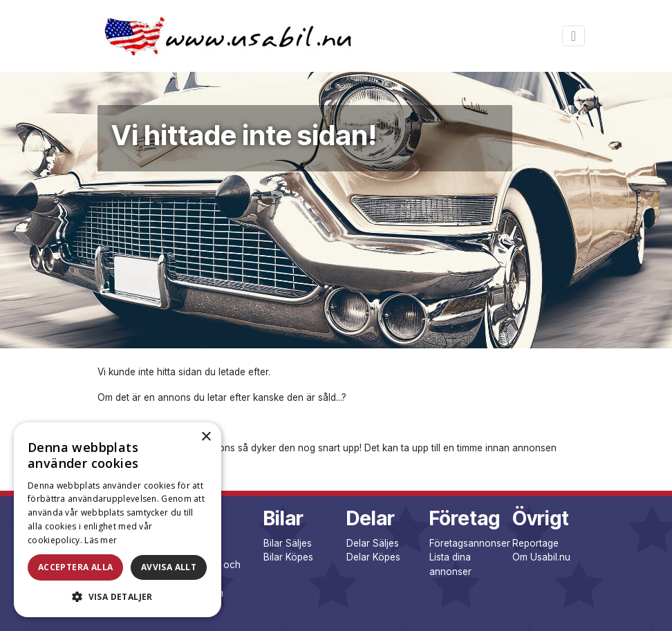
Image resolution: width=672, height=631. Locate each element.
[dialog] (118, 520)
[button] (118, 596)
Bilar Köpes (288, 557)
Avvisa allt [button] (169, 567)
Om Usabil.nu (541, 557)
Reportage (535, 543)
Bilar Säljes (288, 543)
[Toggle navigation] (573, 36)
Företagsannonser (470, 543)
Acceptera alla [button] (76, 567)
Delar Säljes (373, 543)
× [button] (206, 437)
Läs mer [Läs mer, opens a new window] (101, 540)
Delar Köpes (373, 557)
